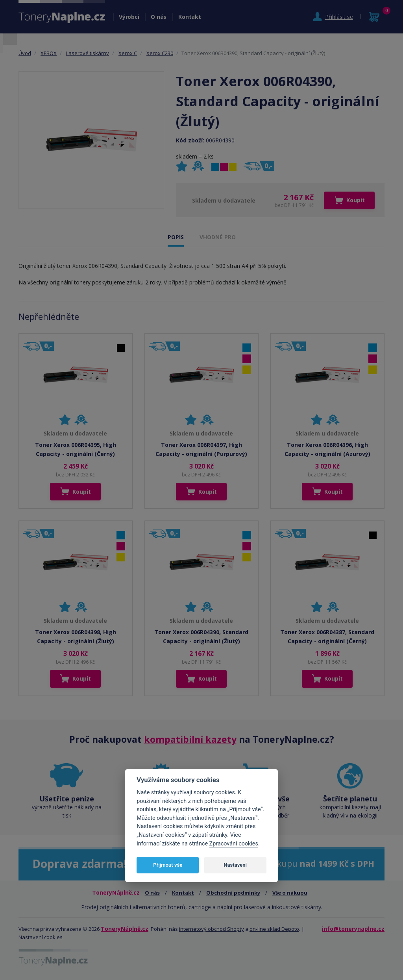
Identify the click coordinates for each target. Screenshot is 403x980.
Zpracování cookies (234, 844)
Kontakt (189, 17)
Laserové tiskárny (88, 53)
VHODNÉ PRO (218, 237)
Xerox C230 (160, 53)
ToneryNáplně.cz (125, 929)
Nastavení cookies (41, 937)
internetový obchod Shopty (212, 929)
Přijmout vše (168, 865)
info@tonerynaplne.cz (353, 929)
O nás (159, 17)
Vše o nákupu (290, 893)
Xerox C (128, 53)
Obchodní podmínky (233, 893)
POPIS (176, 237)
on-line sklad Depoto (274, 929)
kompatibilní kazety (190, 739)
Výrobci (129, 17)
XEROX (49, 53)
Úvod (25, 53)
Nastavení (235, 865)
